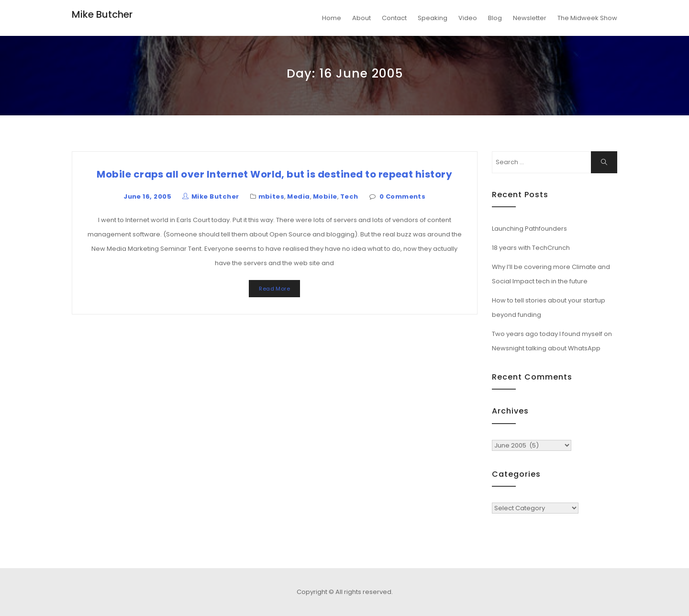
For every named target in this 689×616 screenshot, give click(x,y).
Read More (274, 289)
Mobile (325, 196)
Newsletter (530, 18)
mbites (272, 196)
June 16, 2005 (147, 196)
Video (468, 18)
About (361, 18)
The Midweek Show (587, 18)
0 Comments (403, 196)
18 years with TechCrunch (531, 248)
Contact (394, 18)
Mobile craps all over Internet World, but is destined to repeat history (274, 174)
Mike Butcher (102, 14)
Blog (495, 18)
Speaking (433, 18)
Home (332, 18)
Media (298, 196)
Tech (349, 196)
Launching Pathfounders (529, 229)
